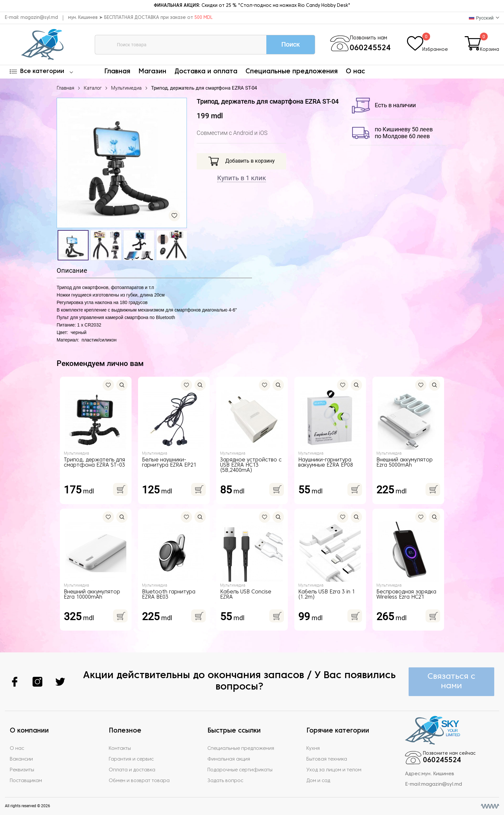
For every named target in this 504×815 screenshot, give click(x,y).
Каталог (93, 88)
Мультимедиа (126, 88)
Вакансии (21, 759)
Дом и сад (318, 781)
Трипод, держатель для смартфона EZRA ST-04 (204, 88)
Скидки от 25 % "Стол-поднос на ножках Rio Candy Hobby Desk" (252, 6)
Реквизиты (22, 770)
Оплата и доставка (132, 770)
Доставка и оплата (206, 72)
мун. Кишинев (438, 774)
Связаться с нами (451, 681)
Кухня (313, 749)
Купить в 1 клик (242, 178)
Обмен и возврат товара (139, 781)
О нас (355, 72)
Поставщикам (26, 781)
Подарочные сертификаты (240, 770)
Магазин (152, 72)
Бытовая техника (327, 759)
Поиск (291, 44)
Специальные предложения (292, 72)
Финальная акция (229, 759)
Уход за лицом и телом (334, 770)
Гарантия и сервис (131, 759)
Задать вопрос (225, 781)
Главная (117, 72)
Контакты (120, 749)
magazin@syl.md (39, 18)
